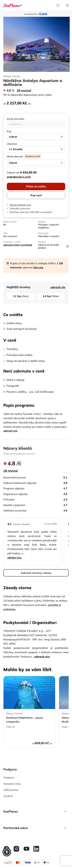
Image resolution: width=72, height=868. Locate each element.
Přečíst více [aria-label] (14, 558)
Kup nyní (36, 195)
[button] (36, 811)
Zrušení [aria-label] (8, 796)
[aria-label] (13, 5)
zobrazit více (10, 431)
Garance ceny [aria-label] (12, 784)
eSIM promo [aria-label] (11, 790)
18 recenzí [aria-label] (24, 90)
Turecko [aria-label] (16, 76)
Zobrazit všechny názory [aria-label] (36, 573)
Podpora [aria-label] (9, 778)
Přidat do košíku (36, 186)
